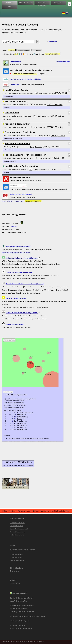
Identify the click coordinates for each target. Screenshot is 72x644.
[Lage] (41, 93)
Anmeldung (6, 642)
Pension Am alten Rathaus (17, 143)
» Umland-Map (8, 392)
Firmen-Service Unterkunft (19, 529)
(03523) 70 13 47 (59, 93)
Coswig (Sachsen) (31, 363)
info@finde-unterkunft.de (24, 628)
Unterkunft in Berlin (17, 526)
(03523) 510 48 (58, 135)
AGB (27, 642)
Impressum (40, 642)
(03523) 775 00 (53, 169)
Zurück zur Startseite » (18, 464)
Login (13, 642)
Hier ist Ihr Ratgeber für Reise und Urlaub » (17, 253)
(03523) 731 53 (57, 116)
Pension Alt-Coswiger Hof (17, 124)
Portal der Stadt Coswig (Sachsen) (18, 247)
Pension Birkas (12, 113)
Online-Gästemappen (17, 532)
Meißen (14, 226)
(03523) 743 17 (59, 158)
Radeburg (49, 352)
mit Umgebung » (52, 54)
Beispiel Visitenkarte (17, 560)
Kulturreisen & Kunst (17, 535)
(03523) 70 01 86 (55, 127)
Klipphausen (24, 372)
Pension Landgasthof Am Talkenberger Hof (25, 155)
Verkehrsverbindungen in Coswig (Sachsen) (23, 258)
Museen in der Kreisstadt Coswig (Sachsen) (23, 313)
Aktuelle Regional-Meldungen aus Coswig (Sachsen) (25, 284)
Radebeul (37, 366)
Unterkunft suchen (16, 557)
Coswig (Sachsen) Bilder (15, 324)
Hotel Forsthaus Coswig (16, 90)
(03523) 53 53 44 (55, 104)
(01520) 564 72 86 (51, 147)
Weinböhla (31, 357)
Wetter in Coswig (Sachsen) (16, 298)
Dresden (48, 375)
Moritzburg (44, 360)
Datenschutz (20, 642)
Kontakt (33, 642)
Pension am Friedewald (16, 101)
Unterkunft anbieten (17, 554)
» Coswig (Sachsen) (24, 412)
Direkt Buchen (15, 583)
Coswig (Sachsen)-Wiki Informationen (19, 272)
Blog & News (14, 571)
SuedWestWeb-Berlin (17, 523)
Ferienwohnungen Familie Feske (20, 132)
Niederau (25, 348)
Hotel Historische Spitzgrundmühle (22, 166)
